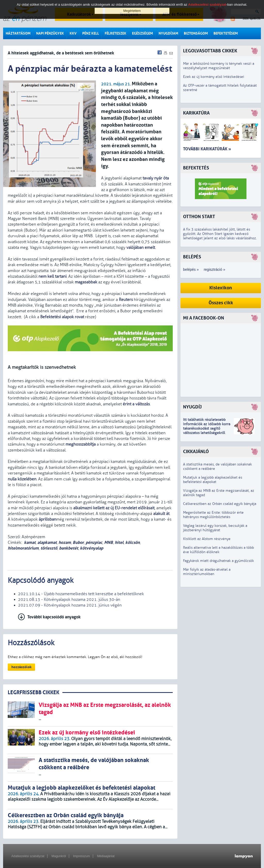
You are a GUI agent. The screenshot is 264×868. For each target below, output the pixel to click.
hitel (119, 542)
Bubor (78, 542)
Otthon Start (199, 217)
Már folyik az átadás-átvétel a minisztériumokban (207, 572)
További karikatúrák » (207, 149)
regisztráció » (214, 269)
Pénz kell (91, 33)
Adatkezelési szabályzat (28, 856)
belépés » (191, 269)
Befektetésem (226, 33)
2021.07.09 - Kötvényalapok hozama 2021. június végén (70, 605)
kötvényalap (92, 548)
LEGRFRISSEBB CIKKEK (34, 693)
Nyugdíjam (168, 33)
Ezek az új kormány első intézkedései (214, 77)
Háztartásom (18, 33)
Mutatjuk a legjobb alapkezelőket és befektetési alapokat (213, 480)
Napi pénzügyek (50, 33)
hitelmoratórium (23, 548)
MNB (109, 542)
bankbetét (69, 548)
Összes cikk (221, 303)
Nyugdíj (192, 407)
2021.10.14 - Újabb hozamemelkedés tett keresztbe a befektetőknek (81, 594)
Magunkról (59, 856)
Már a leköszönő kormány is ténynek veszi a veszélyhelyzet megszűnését (219, 66)
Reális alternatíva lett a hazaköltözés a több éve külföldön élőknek (218, 550)
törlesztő (49, 548)
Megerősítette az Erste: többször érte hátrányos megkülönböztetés (213, 515)
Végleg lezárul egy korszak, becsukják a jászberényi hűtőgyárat (215, 528)
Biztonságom (196, 33)
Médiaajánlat (106, 856)
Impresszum (81, 856)
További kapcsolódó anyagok (54, 617)
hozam (65, 542)
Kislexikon (221, 288)
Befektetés (196, 168)
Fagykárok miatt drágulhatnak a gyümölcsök (218, 561)
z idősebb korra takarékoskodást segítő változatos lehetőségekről (207, 428)
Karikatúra (196, 113)
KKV (73, 33)
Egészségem (142, 33)
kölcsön (133, 542)
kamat (30, 542)
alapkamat (47, 542)
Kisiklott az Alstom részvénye (207, 539)
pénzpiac (94, 542)
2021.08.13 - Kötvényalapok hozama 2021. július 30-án (69, 600)
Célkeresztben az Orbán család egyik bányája (220, 504)
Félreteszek (115, 33)
